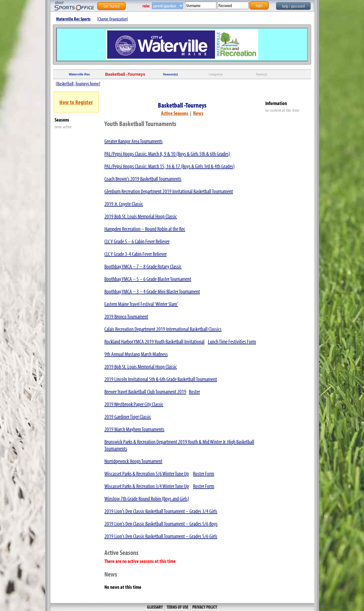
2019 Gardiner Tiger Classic (128, 416)
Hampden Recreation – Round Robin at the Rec (145, 229)
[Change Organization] (112, 19)
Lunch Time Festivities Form (232, 341)
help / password (293, 6)
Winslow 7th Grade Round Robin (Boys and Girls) (147, 498)
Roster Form (204, 473)
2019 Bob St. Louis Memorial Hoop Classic (141, 216)
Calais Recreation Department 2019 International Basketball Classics (163, 329)
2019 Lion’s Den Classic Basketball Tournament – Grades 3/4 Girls (161, 511)
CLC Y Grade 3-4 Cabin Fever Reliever (136, 254)
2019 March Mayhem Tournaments (134, 429)
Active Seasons (175, 113)
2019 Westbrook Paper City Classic (134, 404)
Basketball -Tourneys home (78, 84)
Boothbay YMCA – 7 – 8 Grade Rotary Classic (143, 266)
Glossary (155, 607)
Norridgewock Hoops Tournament (133, 461)
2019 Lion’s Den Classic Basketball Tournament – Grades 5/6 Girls (161, 536)
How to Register (76, 102)
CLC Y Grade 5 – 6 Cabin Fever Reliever (137, 241)
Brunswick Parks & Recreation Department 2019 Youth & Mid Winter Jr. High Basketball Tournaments (179, 445)
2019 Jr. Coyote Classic (124, 204)
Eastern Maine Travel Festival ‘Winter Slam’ (141, 304)
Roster (194, 391)
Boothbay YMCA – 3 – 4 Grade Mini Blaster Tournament (152, 291)
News (198, 113)
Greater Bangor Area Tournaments (134, 141)
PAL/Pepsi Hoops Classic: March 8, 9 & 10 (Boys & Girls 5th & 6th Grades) (167, 154)
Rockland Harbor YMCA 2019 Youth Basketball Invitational (154, 341)
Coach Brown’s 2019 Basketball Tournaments (143, 179)
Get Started (111, 6)
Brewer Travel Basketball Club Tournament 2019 (145, 391)
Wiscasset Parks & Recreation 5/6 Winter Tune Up (147, 473)
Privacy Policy (204, 607)
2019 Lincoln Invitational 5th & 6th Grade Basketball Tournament (161, 379)
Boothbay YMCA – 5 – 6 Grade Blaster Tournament (148, 279)
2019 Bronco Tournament (126, 316)
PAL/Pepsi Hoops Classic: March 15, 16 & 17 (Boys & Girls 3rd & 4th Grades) (169, 166)
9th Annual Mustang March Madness (136, 354)
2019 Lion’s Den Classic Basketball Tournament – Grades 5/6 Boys (161, 523)
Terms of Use (177, 607)
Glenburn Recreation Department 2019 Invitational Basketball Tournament (169, 191)
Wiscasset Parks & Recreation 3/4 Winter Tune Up (147, 486)
